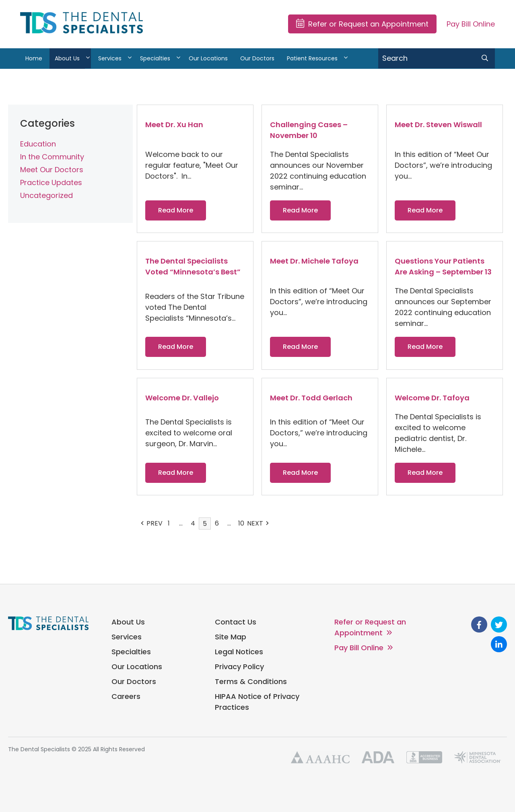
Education (38, 144)
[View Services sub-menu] (130, 58)
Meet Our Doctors (52, 170)
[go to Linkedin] (499, 644)
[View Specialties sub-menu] (178, 58)
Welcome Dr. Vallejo (182, 398)
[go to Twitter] (499, 624)
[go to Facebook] (479, 624)
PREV (152, 523)
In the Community (52, 157)
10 (241, 523)
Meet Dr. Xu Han (174, 125)
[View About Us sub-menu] (88, 58)
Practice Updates (51, 182)
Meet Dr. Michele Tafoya (314, 261)
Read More (176, 210)
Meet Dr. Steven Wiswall (438, 125)
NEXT (258, 523)
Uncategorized (46, 195)
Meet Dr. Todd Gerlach (311, 398)
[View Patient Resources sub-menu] (346, 58)
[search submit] (485, 58)
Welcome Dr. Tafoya (432, 398)
